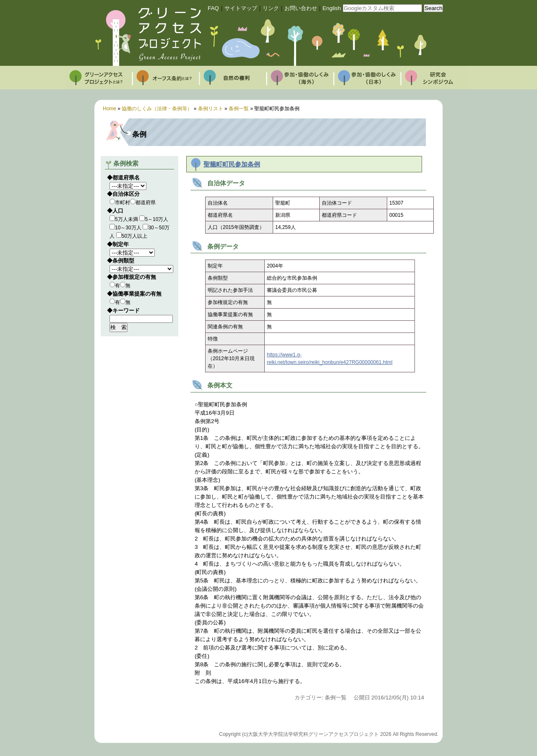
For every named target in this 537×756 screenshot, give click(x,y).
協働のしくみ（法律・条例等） (157, 109)
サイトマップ (241, 8)
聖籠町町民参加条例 (232, 164)
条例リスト (211, 109)
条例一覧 (239, 109)
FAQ (213, 8)
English (332, 8)
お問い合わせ (301, 8)
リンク (271, 8)
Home (109, 109)
